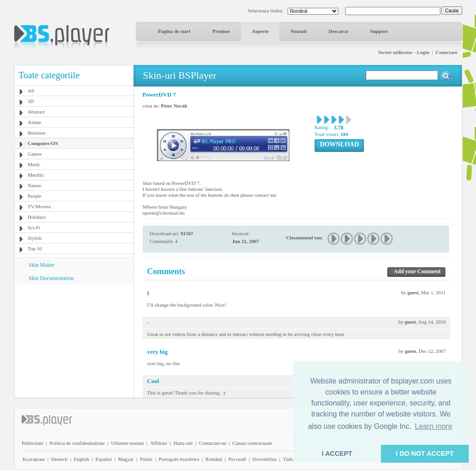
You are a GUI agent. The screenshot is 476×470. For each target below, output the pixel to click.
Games (35, 154)
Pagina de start (174, 31)
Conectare (446, 52)
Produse (221, 31)
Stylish (35, 238)
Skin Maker (42, 265)
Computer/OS (43, 143)
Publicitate (33, 443)
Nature (35, 185)
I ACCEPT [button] (337, 454)
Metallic (36, 175)
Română (214, 459)
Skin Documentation (51, 278)
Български (34, 459)
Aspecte (260, 31)
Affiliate (158, 443)
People (35, 196)
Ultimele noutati (128, 443)
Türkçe (290, 459)
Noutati (298, 31)
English (81, 459)
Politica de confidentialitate (77, 443)
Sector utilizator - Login (404, 52)
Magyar (126, 459)
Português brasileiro (179, 459)
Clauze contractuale (252, 443)
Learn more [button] (433, 426)
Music (34, 164)
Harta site (183, 443)
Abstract (36, 112)
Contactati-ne (212, 443)
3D (31, 101)
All (31, 91)
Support (379, 31)
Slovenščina (265, 459)
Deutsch (59, 459)
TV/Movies (40, 206)
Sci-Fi (34, 227)
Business (37, 133)
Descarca (339, 31)
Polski (146, 459)
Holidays (37, 217)
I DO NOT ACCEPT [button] (425, 454)
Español (104, 459)
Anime (35, 122)
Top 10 (35, 249)
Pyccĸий (237, 459)
